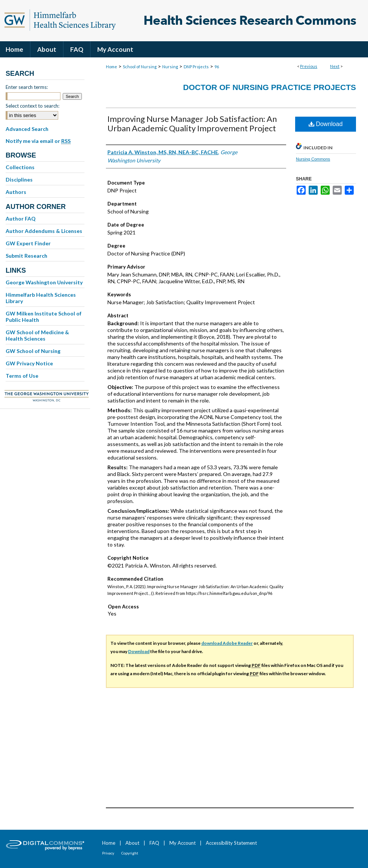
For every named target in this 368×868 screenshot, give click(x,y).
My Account (182, 843)
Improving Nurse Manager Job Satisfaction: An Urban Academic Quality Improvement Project (192, 123)
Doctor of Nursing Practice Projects (270, 87)
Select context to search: (32, 106)
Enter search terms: (27, 87)
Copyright (130, 853)
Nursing (170, 67)
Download (326, 124)
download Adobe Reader (227, 643)
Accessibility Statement (231, 843)
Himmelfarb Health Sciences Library (41, 298)
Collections (20, 167)
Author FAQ (21, 219)
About (132, 843)
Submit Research (26, 256)
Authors (16, 192)
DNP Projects (196, 67)
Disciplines (19, 179)
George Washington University (44, 282)
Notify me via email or (38, 141)
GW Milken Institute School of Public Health (44, 317)
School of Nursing (140, 67)
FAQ (154, 843)
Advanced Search (27, 129)
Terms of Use (22, 376)
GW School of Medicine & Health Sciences (37, 335)
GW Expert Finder (28, 243)
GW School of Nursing (33, 351)
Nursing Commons (313, 159)
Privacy (108, 853)
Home (112, 67)
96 (217, 67)
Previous (309, 66)
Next (335, 66)
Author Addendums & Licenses (44, 231)
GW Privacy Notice (29, 363)
